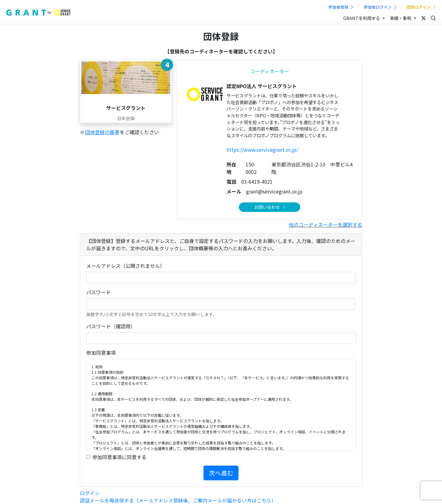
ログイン (90, 493)
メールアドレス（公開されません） (126, 266)
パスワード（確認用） (111, 326)
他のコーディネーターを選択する (326, 225)
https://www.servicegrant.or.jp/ (262, 150)
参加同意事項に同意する (119, 457)
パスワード (99, 292)
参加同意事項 (101, 353)
